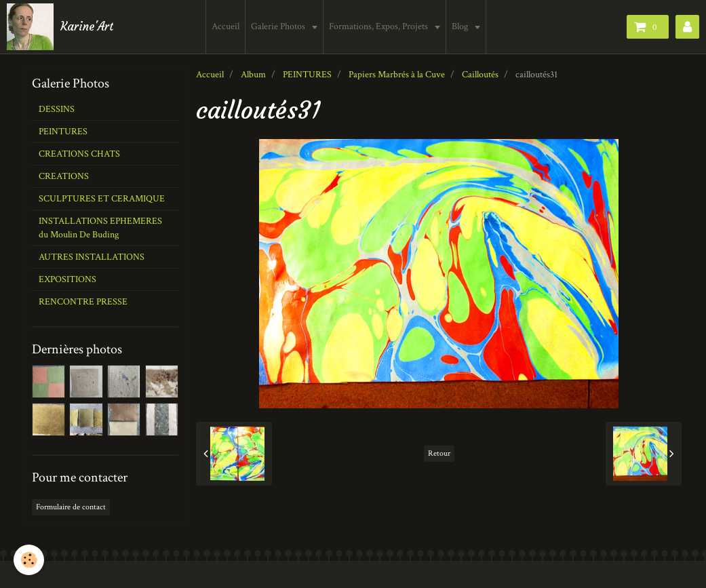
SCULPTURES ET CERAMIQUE (102, 199)
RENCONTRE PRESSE (83, 302)
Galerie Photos (280, 26)
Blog (462, 26)
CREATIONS (64, 176)
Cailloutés (480, 75)
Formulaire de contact (71, 507)
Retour (439, 453)
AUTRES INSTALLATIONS (92, 257)
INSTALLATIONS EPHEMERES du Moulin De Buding (100, 228)
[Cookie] (29, 560)
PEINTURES (307, 75)
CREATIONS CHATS (79, 154)
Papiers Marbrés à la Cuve (397, 75)
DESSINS (57, 109)
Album (253, 75)
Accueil (226, 26)
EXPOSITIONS (67, 279)
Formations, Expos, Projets (380, 26)
